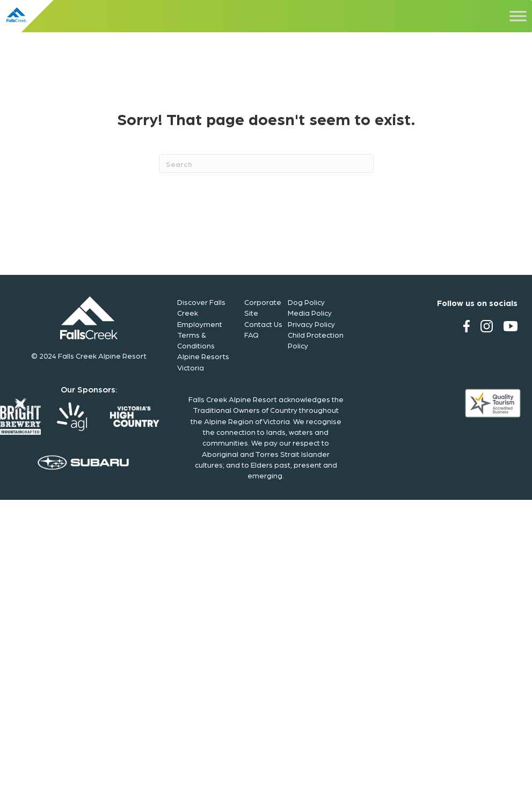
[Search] (266, 163)
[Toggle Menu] (518, 16)
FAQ (252, 334)
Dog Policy (306, 302)
